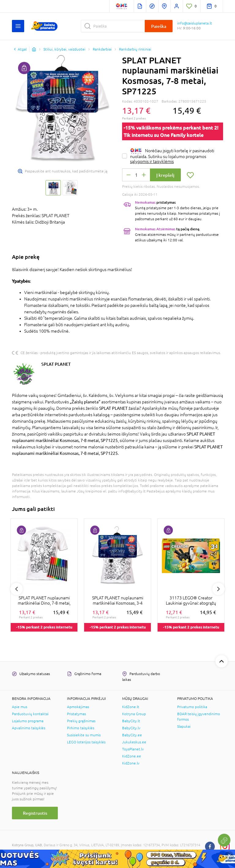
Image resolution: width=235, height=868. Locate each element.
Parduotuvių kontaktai (30, 714)
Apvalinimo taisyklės (29, 728)
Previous (17, 589)
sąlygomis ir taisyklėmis (152, 161)
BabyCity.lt (131, 721)
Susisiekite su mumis (84, 735)
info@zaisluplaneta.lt (195, 23)
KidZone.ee (132, 756)
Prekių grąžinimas (81, 721)
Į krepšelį (165, 175)
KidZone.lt (131, 707)
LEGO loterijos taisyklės (86, 742)
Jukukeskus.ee (134, 742)
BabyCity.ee (132, 735)
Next (218, 589)
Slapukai (184, 726)
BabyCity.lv (131, 728)
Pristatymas (76, 714)
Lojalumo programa (28, 721)
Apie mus (20, 707)
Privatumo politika (192, 707)
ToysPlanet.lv (133, 749)
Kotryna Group (134, 714)
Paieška (159, 26)
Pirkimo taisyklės (81, 728)
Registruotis (35, 813)
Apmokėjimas (78, 707)
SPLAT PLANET (56, 364)
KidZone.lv (131, 763)
